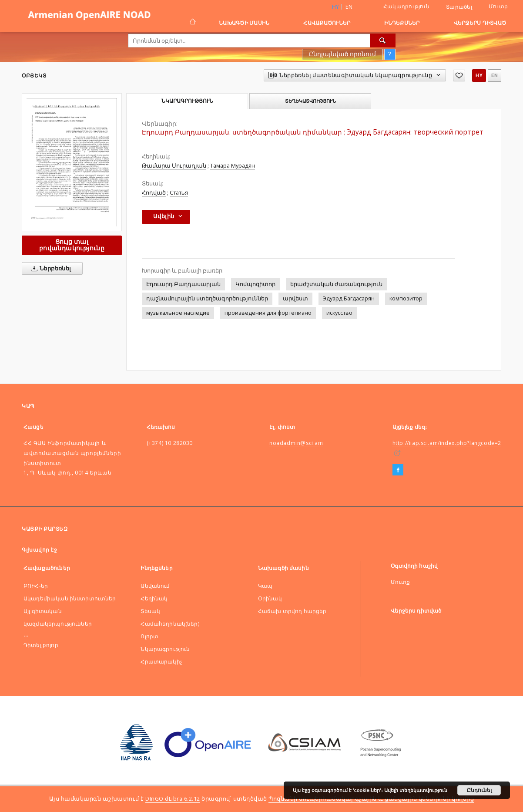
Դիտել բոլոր (41, 645)
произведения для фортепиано (268, 313)
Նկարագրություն (165, 649)
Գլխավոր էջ (39, 550)
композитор (406, 298)
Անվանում (155, 586)
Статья (179, 193)
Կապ (265, 586)
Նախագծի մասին (244, 23)
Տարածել (459, 7)
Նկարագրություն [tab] (187, 101)
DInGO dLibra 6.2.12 (173, 799)
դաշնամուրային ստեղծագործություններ (207, 298)
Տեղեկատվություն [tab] (310, 101)
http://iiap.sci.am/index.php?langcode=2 (447, 443)
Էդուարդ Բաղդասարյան (183, 284)
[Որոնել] (383, 40)
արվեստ (295, 298)
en (349, 7)
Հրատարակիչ (161, 662)
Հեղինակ (154, 598)
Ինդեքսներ (402, 23)
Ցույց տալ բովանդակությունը (72, 245)
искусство (339, 313)
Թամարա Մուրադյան (174, 166)
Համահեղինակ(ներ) (170, 624)
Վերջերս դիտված (480, 23)
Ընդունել (479, 790)
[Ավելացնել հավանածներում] (459, 76)
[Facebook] (398, 470)
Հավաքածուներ (327, 23)
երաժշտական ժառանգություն (336, 284)
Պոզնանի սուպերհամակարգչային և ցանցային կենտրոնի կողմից (371, 799)
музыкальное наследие (178, 313)
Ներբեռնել (49, 269)
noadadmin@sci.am (296, 443)
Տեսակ (150, 611)
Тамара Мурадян (233, 166)
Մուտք (498, 6)
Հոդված (154, 193)
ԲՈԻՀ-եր (36, 586)
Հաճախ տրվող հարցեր (292, 611)
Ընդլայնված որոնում (342, 54)
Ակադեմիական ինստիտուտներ (70, 598)
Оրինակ (270, 598)
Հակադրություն (406, 6)
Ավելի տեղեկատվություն (416, 790)
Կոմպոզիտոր (255, 284)
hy (479, 76)
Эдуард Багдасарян (349, 298)
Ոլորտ (149, 636)
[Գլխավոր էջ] (192, 23)
